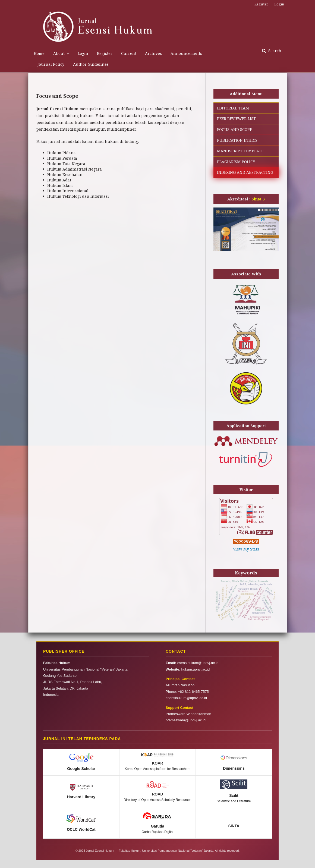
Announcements (186, 53)
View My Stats (246, 549)
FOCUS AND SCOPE (234, 129)
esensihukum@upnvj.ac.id (198, 663)
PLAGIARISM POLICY (236, 162)
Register (105, 53)
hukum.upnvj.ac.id (196, 669)
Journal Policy (51, 64)
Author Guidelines (91, 64)
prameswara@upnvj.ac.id (186, 720)
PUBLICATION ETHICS (237, 140)
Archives (153, 53)
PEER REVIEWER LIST (236, 119)
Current (129, 53)
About (59, 53)
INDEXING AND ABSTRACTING (245, 172)
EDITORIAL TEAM (233, 108)
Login (83, 53)
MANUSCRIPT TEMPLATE (240, 151)
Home (39, 53)
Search (274, 51)
